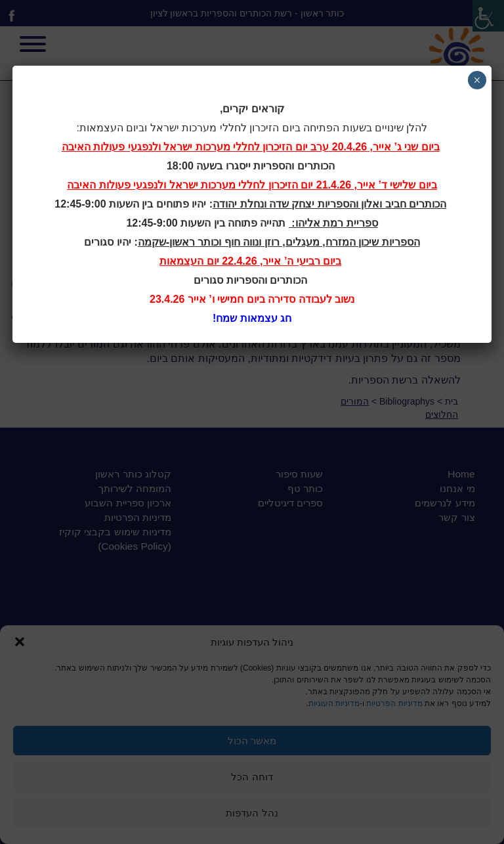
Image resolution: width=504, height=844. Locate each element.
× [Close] (477, 80)
